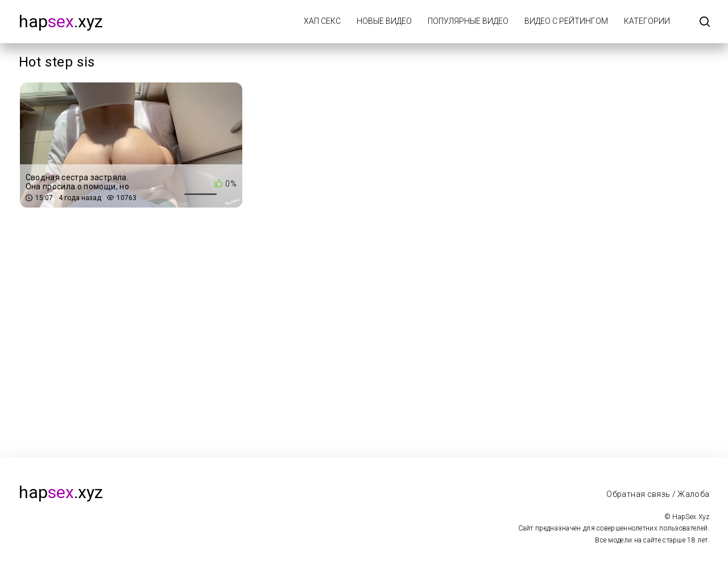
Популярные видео (468, 21)
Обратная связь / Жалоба (658, 494)
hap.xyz (61, 21)
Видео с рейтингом (566, 21)
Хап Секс (322, 21)
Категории (647, 21)
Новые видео (384, 21)
